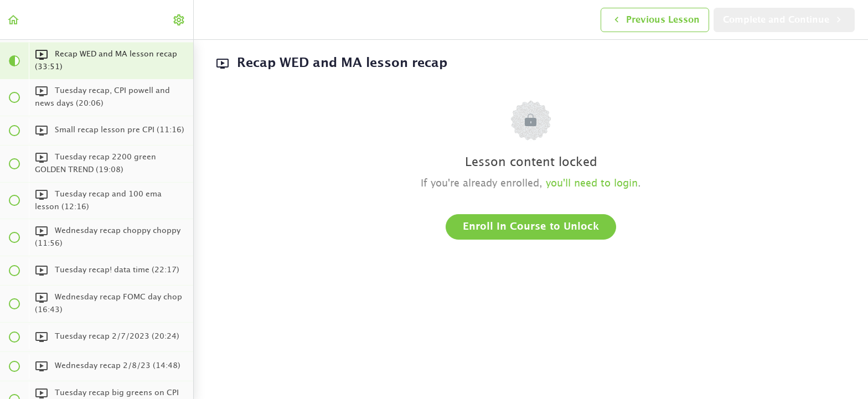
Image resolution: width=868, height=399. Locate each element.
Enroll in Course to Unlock (531, 227)
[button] (14, 20)
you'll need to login (592, 184)
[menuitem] (179, 20)
